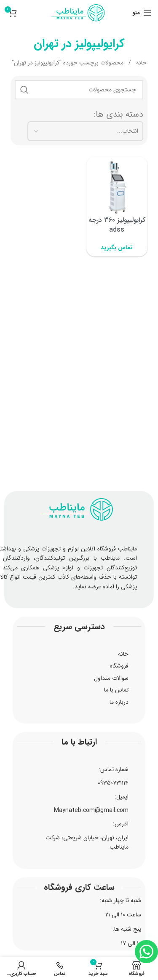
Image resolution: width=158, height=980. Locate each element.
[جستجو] (79, 90)
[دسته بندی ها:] (85, 131)
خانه (141, 63)
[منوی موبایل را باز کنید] (142, 13)
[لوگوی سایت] (79, 12)
